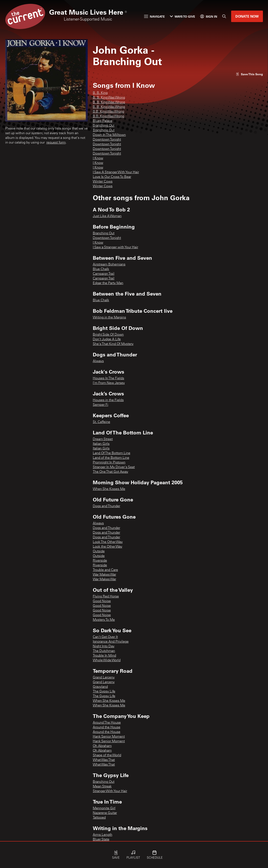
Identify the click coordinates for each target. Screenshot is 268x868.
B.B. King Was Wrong (108, 112)
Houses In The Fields (108, 378)
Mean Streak (102, 787)
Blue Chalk (101, 269)
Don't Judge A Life (107, 339)
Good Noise (102, 601)
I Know (98, 158)
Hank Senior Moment (109, 737)
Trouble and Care (105, 570)
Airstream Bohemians (109, 265)
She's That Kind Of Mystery (113, 344)
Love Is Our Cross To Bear (112, 177)
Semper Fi (101, 405)
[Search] (224, 16)
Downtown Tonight (107, 140)
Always (98, 361)
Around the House (107, 727)
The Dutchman (104, 651)
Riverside (100, 561)
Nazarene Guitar (105, 813)
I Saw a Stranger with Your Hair (115, 247)
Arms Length (103, 835)
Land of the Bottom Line (111, 458)
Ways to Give (183, 16)
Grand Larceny (104, 678)
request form (56, 143)
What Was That (104, 760)
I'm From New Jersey (109, 383)
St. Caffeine (101, 422)
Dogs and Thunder (106, 506)
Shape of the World (107, 755)
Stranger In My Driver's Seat (114, 467)
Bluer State (101, 840)
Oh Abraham (102, 746)
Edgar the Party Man (108, 283)
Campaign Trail (104, 274)
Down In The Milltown (109, 135)
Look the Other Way (108, 547)
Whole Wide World (107, 660)
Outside (99, 551)
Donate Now (247, 16)
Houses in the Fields (108, 400)
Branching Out (104, 126)
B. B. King (100, 93)
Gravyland (100, 687)
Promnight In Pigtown (109, 463)
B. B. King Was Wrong (109, 98)
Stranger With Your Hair (110, 791)
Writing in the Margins (109, 318)
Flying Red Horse (106, 597)
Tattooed (99, 818)
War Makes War (104, 575)
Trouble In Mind (104, 656)
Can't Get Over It (105, 637)
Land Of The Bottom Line (112, 453)
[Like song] (249, 74)
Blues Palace (103, 121)
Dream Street (103, 439)
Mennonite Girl (104, 808)
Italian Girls (101, 444)
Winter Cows (103, 182)
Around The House (107, 723)
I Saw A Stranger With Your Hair (116, 172)
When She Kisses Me (109, 489)
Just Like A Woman (107, 216)
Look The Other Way (108, 542)
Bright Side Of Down (108, 335)
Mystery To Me (104, 620)
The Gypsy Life (104, 692)
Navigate (154, 16)
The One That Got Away (110, 472)
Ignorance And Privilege (111, 642)
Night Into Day (104, 646)
